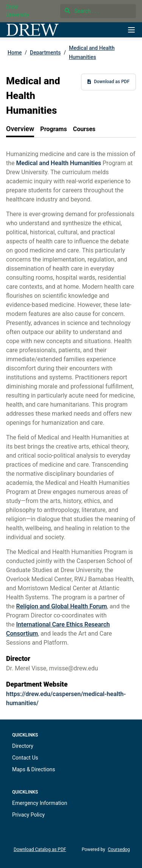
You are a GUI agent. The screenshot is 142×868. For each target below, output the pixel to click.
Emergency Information (40, 803)
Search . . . (82, 11)
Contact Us (25, 758)
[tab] (20, 129)
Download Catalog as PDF (40, 849)
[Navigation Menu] (131, 30)
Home (15, 53)
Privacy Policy (28, 815)
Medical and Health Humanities (92, 53)
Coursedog (119, 849)
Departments (45, 53)
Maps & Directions (34, 769)
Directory (23, 746)
